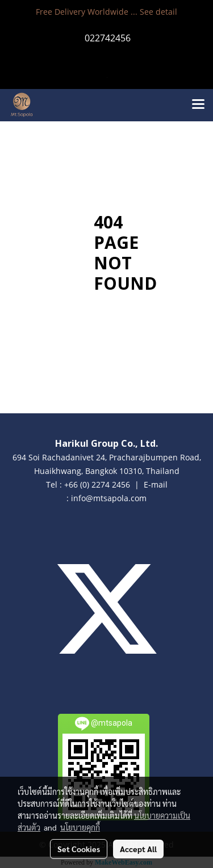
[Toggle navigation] (198, 105)
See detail (158, 12)
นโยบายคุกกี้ (80, 827)
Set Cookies (79, 849)
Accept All (138, 849)
